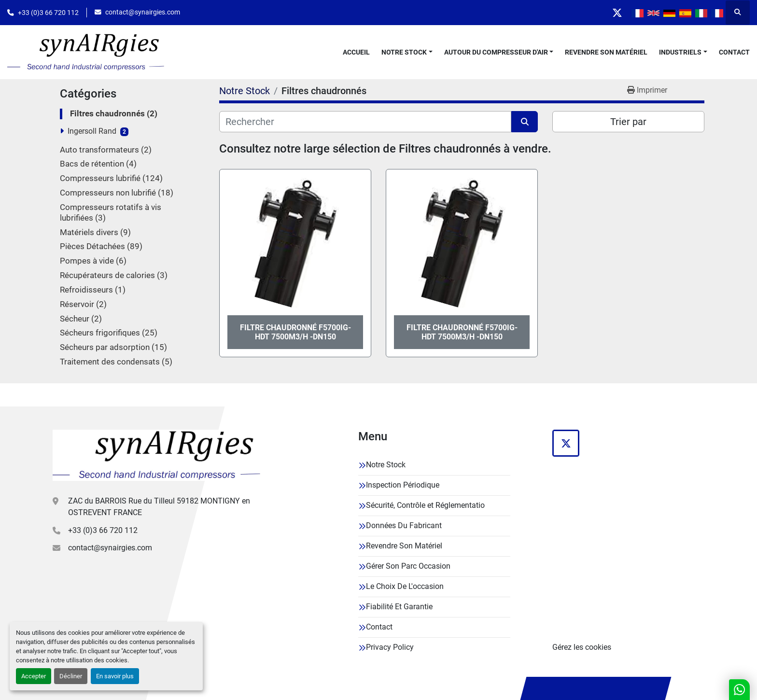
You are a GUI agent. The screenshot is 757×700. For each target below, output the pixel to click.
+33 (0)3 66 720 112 (48, 13)
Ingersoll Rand (92, 131)
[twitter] (617, 13)
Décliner (71, 676)
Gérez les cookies (582, 647)
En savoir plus (115, 676)
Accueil (356, 52)
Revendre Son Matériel (606, 52)
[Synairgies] (156, 455)
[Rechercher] (365, 122)
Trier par (628, 122)
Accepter (34, 676)
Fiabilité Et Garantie (399, 607)
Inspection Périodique (403, 485)
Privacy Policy (390, 647)
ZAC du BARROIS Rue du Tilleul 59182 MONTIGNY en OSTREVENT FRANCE (159, 507)
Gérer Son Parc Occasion (408, 566)
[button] (407, 52)
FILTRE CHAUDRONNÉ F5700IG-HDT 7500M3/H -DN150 (295, 332)
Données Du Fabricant (404, 525)
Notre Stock (404, 52)
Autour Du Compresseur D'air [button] (496, 52)
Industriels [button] (680, 52)
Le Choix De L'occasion (405, 586)
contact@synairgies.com (143, 12)
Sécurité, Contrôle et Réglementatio (425, 505)
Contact (734, 52)
